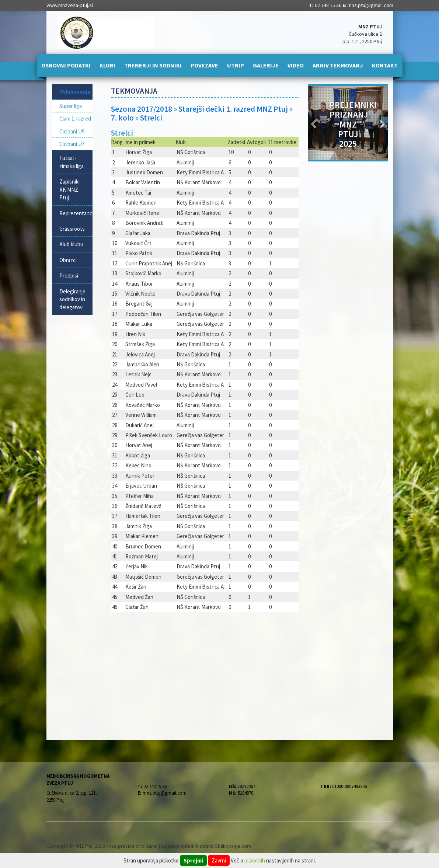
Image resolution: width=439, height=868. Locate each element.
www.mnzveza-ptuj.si (70, 5)
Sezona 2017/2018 (142, 109)
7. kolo (122, 118)
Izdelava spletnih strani (187, 846)
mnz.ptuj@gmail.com (370, 5)
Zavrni (219, 860)
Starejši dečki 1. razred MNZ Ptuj (233, 109)
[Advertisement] (205, 672)
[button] (314, 123)
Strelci (151, 118)
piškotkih (255, 860)
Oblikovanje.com (233, 846)
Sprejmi (193, 860)
